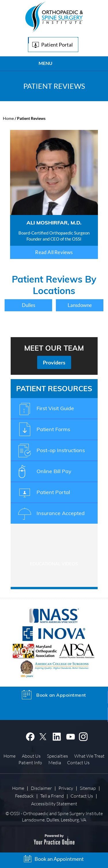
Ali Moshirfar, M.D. (54, 223)
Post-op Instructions (61, 450)
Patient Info (30, 762)
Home (8, 118)
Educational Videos (54, 564)
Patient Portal (57, 45)
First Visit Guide (55, 408)
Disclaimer (41, 788)
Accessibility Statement (54, 803)
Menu (53, 64)
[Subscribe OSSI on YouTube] (70, 736)
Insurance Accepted (61, 513)
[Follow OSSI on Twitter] (44, 736)
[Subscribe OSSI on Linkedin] (57, 736)
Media (55, 762)
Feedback (24, 796)
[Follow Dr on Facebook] (30, 736)
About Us (31, 756)
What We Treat (89, 756)
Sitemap (88, 788)
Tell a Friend (52, 796)
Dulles (29, 305)
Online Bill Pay (54, 471)
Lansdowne (80, 305)
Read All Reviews (54, 252)
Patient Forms (53, 429)
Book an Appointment (59, 859)
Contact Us (78, 762)
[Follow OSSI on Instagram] (84, 736)
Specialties (57, 756)
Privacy (66, 788)
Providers (54, 362)
